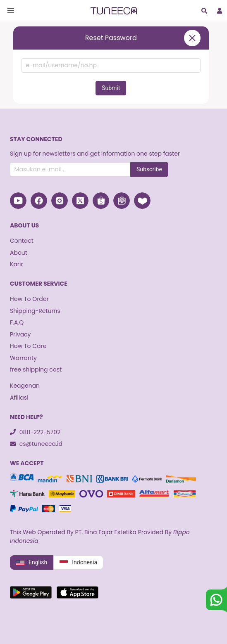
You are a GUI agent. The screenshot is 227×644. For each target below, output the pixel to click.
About (19, 253)
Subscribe (149, 169)
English (32, 563)
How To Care (28, 346)
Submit (111, 88)
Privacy (20, 334)
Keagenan (25, 386)
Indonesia (78, 563)
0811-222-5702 (35, 432)
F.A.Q (17, 322)
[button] (11, 11)
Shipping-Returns (35, 311)
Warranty (23, 358)
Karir (17, 264)
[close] (192, 38)
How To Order (29, 299)
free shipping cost (36, 369)
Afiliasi (19, 398)
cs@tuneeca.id (36, 444)
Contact (22, 241)
